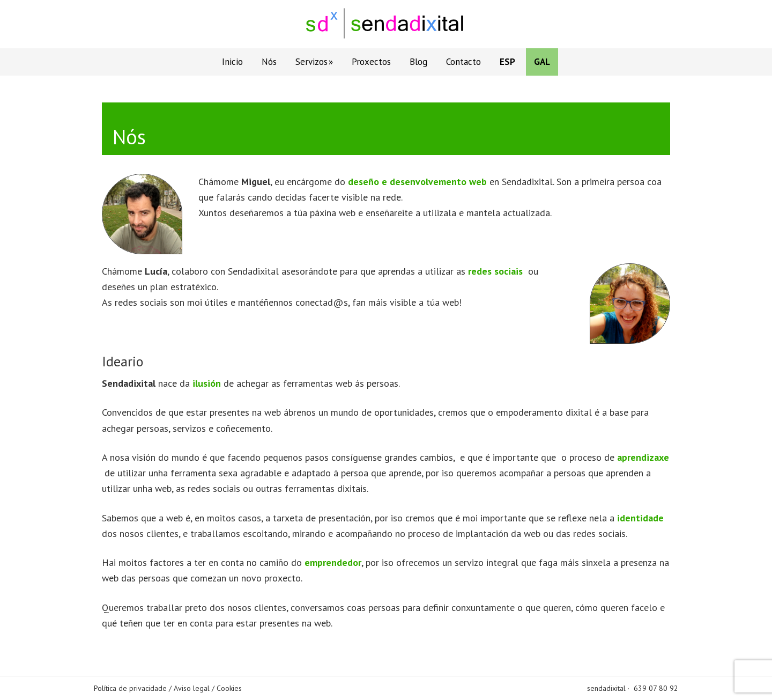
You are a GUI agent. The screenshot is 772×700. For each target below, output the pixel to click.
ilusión (207, 383)
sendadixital (606, 688)
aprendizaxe (643, 457)
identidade (640, 518)
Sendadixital (386, 24)
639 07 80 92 (656, 688)
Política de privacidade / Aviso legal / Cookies (168, 688)
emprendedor (333, 562)
